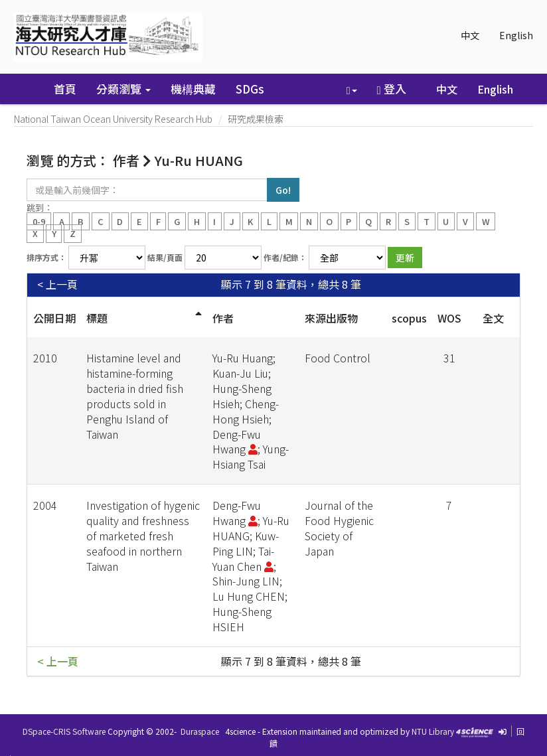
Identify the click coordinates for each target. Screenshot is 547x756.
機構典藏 (193, 89)
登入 (392, 89)
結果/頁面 (165, 257)
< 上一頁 (57, 284)
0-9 (39, 221)
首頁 (65, 89)
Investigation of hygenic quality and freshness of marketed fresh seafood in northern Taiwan (143, 535)
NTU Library (433, 731)
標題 (97, 318)
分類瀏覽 (123, 89)
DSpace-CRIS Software (64, 731)
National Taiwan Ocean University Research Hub (113, 119)
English (516, 35)
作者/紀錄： (285, 257)
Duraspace (200, 731)
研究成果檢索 (256, 119)
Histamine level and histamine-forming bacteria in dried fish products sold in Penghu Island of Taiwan (135, 396)
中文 (470, 35)
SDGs (250, 89)
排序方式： (46, 257)
